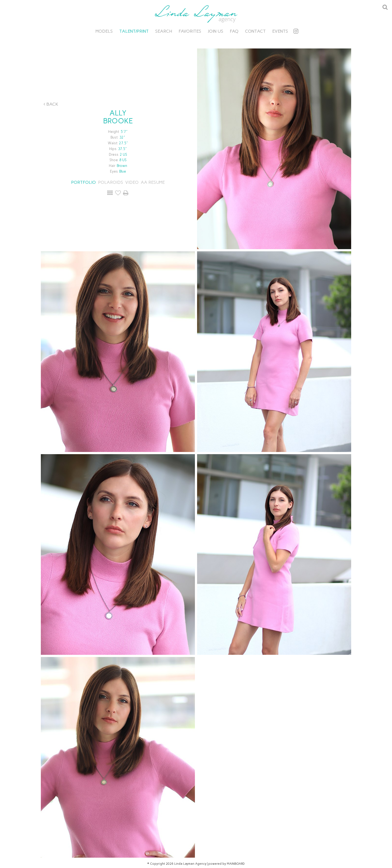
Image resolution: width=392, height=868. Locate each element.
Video (132, 182)
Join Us (215, 31)
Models (104, 31)
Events (280, 31)
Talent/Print (134, 31)
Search (164, 31)
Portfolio (83, 182)
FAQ (234, 31)
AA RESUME (153, 182)
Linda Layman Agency (196, 14)
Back (51, 104)
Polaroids (111, 182)
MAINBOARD (236, 864)
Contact (255, 31)
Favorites (190, 31)
